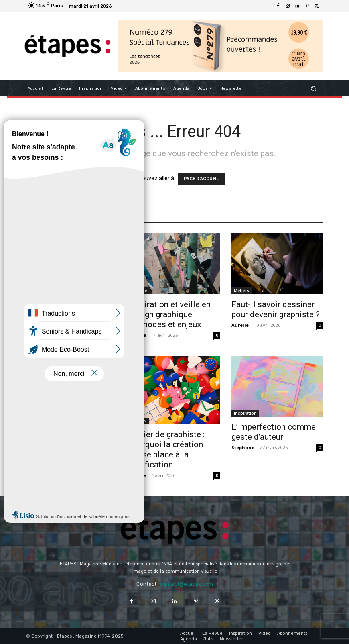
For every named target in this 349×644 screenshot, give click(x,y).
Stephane (38, 464)
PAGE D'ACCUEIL (201, 179)
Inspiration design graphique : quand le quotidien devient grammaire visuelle (63, 438)
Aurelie (35, 326)
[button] (313, 89)
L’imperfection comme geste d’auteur (274, 432)
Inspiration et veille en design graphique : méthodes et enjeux (170, 314)
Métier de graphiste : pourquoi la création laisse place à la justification (167, 449)
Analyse (37, 281)
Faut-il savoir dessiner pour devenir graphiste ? (276, 309)
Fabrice (137, 335)
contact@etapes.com (187, 584)
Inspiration (245, 413)
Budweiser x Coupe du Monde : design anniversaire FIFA (67, 305)
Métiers (241, 291)
